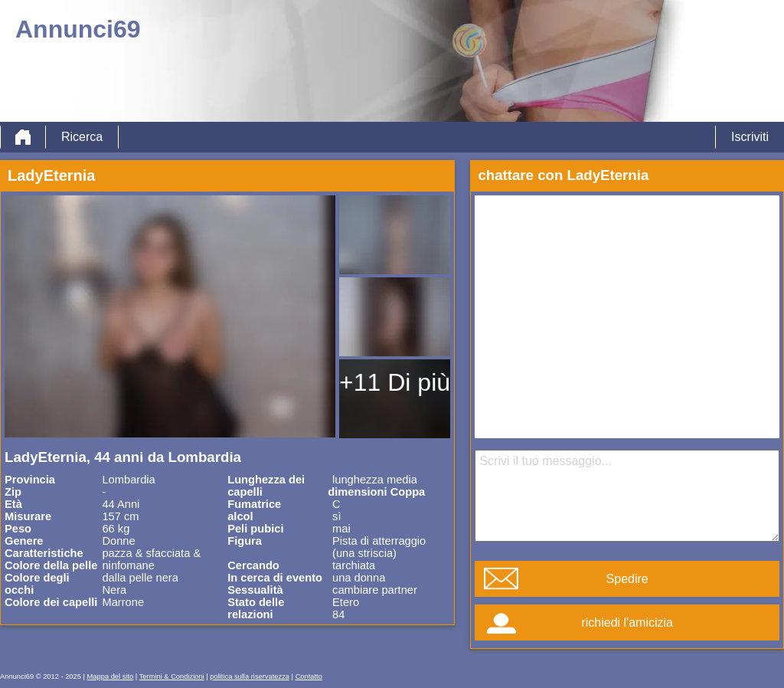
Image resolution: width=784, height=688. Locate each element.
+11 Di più (395, 382)
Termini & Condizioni (172, 677)
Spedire (627, 579)
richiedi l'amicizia (627, 622)
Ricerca (82, 137)
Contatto (309, 677)
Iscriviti (750, 137)
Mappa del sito (111, 677)
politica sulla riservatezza (250, 677)
